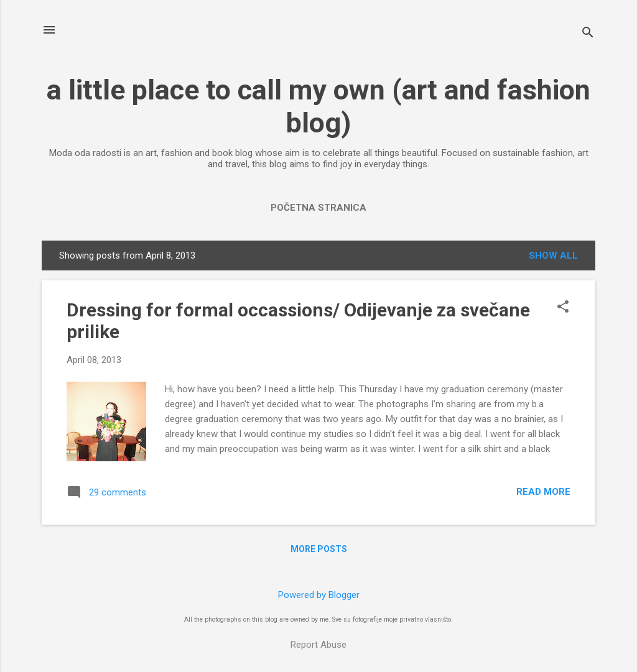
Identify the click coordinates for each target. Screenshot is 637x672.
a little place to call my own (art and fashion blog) (318, 106)
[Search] (588, 34)
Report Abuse (318, 645)
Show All (553, 255)
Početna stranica (318, 208)
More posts (319, 549)
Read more (543, 492)
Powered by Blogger (319, 595)
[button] (563, 308)
